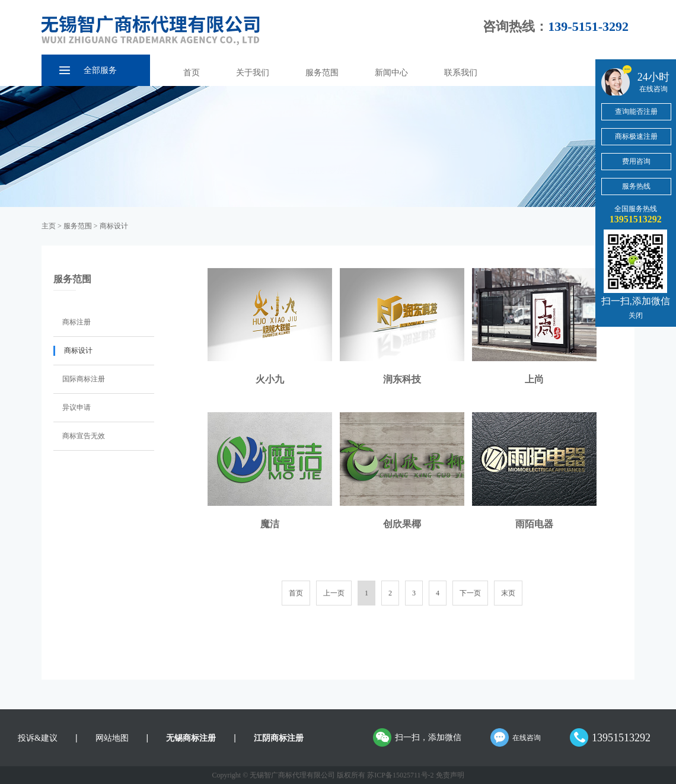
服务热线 (636, 186)
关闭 (636, 315)
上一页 (334, 593)
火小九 (270, 379)
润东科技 (402, 379)
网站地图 (112, 738)
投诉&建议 (38, 738)
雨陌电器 (534, 524)
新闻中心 (391, 73)
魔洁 (270, 524)
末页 (508, 593)
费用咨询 (636, 161)
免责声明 (450, 775)
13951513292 (621, 738)
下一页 (470, 593)
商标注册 (76, 322)
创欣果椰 (402, 524)
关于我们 (253, 73)
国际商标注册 (84, 379)
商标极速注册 (636, 136)
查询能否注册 (636, 111)
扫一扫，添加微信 (428, 737)
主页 (49, 226)
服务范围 (322, 73)
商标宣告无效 (84, 436)
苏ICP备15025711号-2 (400, 775)
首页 (192, 73)
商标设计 (114, 226)
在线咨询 (527, 738)
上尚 (534, 379)
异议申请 (76, 407)
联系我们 (461, 73)
